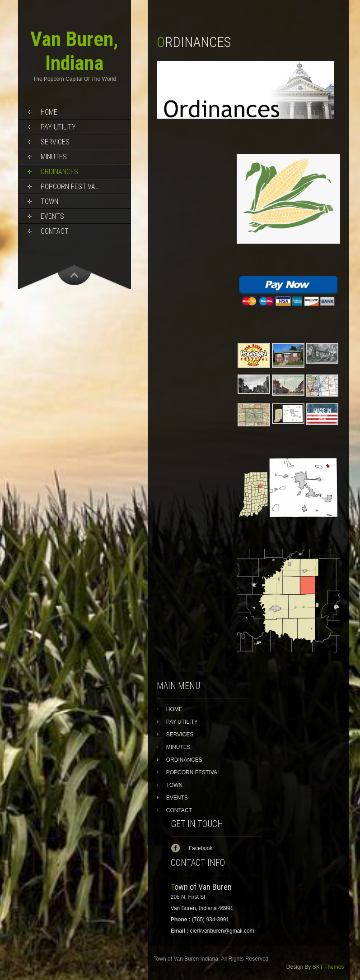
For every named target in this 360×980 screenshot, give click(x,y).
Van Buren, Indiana (74, 51)
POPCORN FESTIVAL (70, 187)
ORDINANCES (59, 172)
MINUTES (54, 157)
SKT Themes (328, 967)
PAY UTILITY (58, 127)
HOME (49, 112)
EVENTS (52, 216)
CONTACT (55, 231)
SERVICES (55, 142)
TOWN (49, 201)
